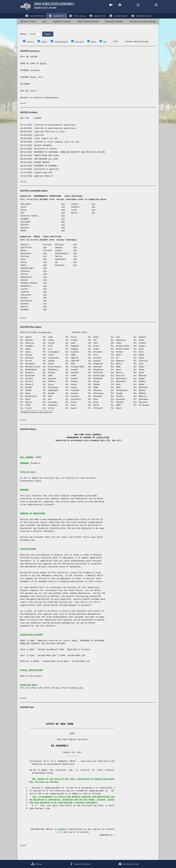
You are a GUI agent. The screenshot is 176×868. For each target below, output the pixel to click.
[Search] (152, 5)
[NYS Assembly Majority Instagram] (133, 5)
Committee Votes (64, 48)
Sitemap (36, 863)
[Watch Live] (105, 5)
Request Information (79, 863)
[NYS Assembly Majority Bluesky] (142, 5)
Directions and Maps (128, 863)
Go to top (23, 110)
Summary (31, 48)
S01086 (43, 70)
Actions (45, 48)
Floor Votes (83, 48)
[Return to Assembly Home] (53, 7)
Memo (99, 48)
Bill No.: (24, 39)
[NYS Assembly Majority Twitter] (124, 5)
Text (110, 48)
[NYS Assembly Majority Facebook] (114, 5)
